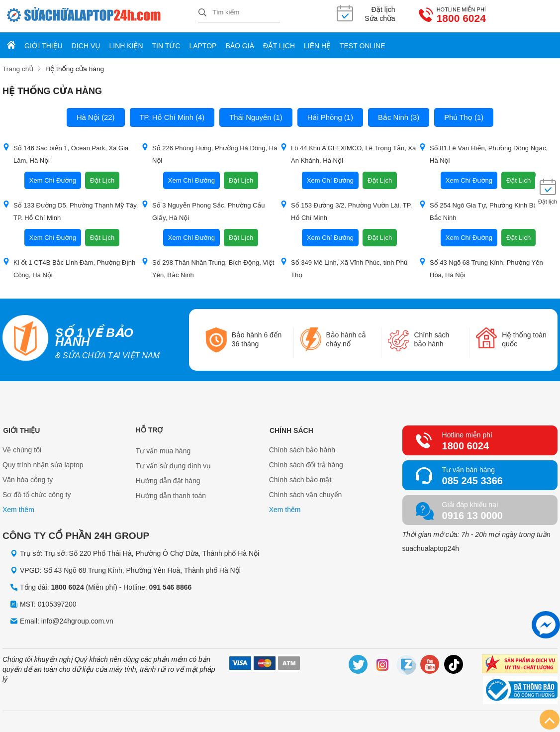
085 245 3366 (472, 480)
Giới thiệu (44, 46)
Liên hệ (317, 46)
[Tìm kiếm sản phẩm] (239, 12)
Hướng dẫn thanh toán (171, 495)
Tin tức (166, 46)
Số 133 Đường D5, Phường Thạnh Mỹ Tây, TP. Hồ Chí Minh (70, 210)
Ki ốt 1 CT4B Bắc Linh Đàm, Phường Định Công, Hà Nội (69, 268)
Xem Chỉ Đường (53, 180)
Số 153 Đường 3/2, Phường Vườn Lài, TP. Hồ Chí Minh (346, 210)
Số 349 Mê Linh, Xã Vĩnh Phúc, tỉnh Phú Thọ (344, 268)
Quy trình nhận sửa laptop (43, 465)
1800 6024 (420, 19)
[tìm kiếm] (202, 13)
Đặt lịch (279, 46)
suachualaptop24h (431, 547)
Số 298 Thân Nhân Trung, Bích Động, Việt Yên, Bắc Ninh (208, 268)
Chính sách (291, 429)
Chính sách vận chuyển (306, 495)
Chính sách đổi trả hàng (306, 465)
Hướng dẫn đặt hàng (168, 480)
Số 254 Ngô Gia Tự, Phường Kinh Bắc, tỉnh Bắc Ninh (487, 210)
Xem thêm (18, 510)
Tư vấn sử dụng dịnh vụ (174, 465)
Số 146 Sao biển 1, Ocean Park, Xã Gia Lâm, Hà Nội (65, 153)
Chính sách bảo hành (302, 450)
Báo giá (240, 46)
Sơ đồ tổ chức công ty (37, 495)
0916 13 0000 (472, 515)
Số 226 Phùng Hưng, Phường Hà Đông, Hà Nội (209, 153)
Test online (363, 46)
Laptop (203, 46)
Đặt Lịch (102, 180)
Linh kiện (126, 46)
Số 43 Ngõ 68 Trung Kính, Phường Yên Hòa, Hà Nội (481, 268)
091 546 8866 (171, 586)
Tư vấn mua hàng (163, 450)
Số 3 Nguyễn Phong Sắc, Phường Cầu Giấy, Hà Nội (203, 210)
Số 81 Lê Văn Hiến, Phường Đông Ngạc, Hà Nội (483, 153)
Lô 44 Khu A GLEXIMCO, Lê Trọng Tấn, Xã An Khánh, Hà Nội (348, 153)
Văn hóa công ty (28, 480)
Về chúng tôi (22, 450)
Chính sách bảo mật (300, 480)
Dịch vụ (86, 46)
